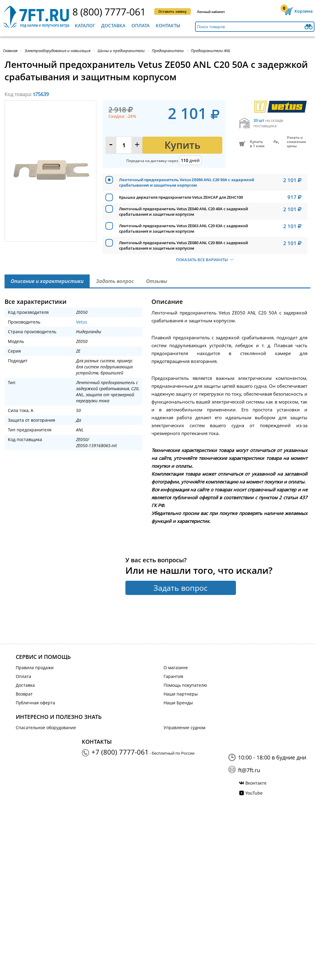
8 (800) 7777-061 (109, 12)
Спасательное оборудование (46, 728)
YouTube (254, 793)
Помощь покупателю (185, 685)
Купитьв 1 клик (257, 144)
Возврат (24, 694)
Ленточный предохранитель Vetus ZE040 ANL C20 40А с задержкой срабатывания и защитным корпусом (184, 211)
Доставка (113, 25)
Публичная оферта (35, 703)
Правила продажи (35, 668)
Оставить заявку (172, 11)
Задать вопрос (181, 588)
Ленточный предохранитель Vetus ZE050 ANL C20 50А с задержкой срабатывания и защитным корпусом (187, 182)
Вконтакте (256, 783)
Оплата (141, 25)
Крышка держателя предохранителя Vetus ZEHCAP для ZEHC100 (181, 197)
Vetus (82, 322)
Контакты (168, 25)
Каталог (85, 25)
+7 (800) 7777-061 (120, 752)
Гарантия (173, 676)
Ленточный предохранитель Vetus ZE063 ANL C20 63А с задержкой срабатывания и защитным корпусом (184, 228)
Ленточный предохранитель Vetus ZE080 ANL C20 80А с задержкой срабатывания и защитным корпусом (184, 245)
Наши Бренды (178, 703)
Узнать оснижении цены (296, 142)
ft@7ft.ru (249, 770)
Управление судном (184, 728)
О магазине (176, 668)
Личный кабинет (211, 12)
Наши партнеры (181, 694)
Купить (182, 145)
